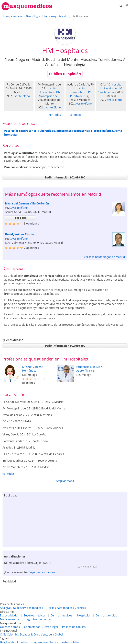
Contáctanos (32, 627)
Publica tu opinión (65, 74)
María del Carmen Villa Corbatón (27, 203)
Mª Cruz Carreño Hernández (33, 369)
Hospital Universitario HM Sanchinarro (110, 88)
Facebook (12, 642)
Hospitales (84, 615)
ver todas (9, 474)
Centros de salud (106, 615)
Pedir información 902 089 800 (65, 177)
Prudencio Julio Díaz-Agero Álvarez (90, 369)
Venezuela (47, 634)
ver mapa (76, 115)
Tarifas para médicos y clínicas (67, 608)
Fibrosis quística (102, 131)
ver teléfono (22, 96)
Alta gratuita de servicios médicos (21, 608)
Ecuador (25, 634)
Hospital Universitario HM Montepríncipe (50, 92)
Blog (3, 642)
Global (59, 634)
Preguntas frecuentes (38, 619)
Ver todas (55, 115)
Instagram (35, 642)
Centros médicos (61, 615)
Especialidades (9, 615)
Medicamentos (9, 619)
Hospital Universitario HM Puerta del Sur (80, 92)
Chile (3, 634)
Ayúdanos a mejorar (43, 572)
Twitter (24, 642)
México (36, 634)
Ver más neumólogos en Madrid (104, 257)
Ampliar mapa (65, 481)
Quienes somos (10, 627)
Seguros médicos (35, 615)
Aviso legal (51, 627)
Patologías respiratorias (20, 131)
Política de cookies (74, 627)
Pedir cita (21, 218)
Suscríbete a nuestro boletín (61, 642)
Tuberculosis (46, 131)
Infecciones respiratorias (73, 131)
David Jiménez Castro (19, 234)
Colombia (13, 634)
